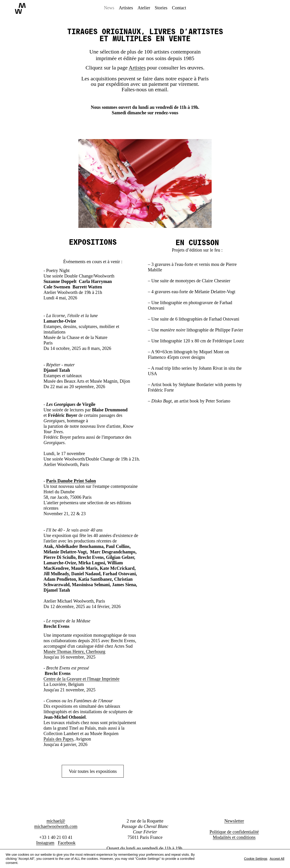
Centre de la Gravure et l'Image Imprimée (81, 679)
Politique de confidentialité (234, 832)
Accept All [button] (277, 859)
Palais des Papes (58, 739)
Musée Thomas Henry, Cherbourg (74, 652)
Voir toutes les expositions (93, 771)
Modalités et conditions (234, 837)
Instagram (45, 843)
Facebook (67, 843)
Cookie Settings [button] (256, 859)
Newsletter (234, 821)
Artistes (137, 68)
